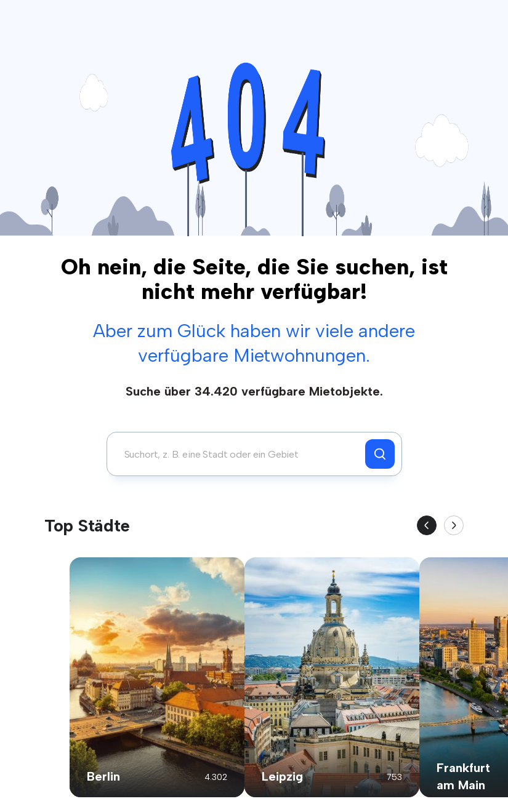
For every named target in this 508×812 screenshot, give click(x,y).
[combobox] (239, 454)
